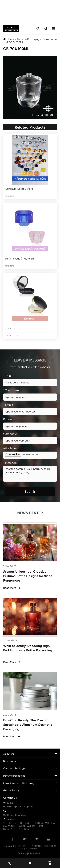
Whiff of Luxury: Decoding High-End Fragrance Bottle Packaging (28, 648)
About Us (9, 754)
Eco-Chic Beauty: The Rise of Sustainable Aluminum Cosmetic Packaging (28, 725)
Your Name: (12, 390)
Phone (7, 419)
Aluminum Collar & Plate (19, 189)
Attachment (11, 448)
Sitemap (22, 853)
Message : (11, 463)
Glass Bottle (50, 39)
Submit (30, 492)
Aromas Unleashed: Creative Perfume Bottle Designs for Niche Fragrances (28, 576)
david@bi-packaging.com (18, 807)
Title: (7, 376)
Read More (11, 196)
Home (10, 39)
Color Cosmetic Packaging (19, 783)
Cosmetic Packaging (15, 768)
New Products (11, 761)
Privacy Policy (35, 853)
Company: (10, 434)
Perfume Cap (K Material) (19, 259)
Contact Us (10, 798)
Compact (11, 328)
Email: (8, 405)
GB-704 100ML (15, 42)
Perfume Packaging (28, 39)
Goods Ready (11, 790)
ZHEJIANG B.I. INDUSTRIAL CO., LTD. (35, 846)
